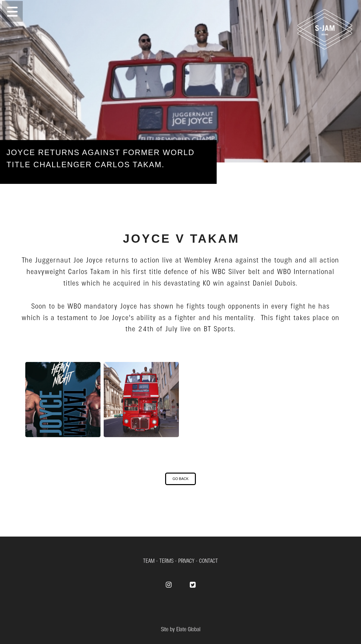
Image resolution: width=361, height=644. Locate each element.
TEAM (149, 560)
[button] (12, 11)
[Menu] (180, 11)
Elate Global (188, 629)
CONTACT (209, 560)
